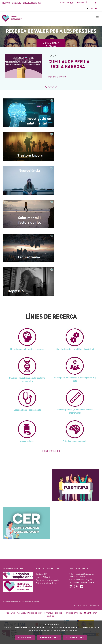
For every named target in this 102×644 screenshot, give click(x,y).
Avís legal (21, 613)
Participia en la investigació (47, 580)
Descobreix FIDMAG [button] (51, 44)
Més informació (57, 77)
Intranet (82, 2)
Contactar (66, 2)
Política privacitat (74, 613)
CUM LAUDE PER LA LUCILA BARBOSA (69, 64)
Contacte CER (42, 574)
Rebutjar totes (49, 638)
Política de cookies (36, 613)
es (92, 8)
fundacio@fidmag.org (84, 579)
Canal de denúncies (55, 613)
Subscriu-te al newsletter (46, 583)
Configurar (25, 638)
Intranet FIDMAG (43, 577)
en (96, 8)
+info (75, 630)
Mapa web (10, 613)
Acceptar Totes (75, 638)
